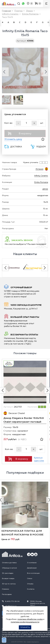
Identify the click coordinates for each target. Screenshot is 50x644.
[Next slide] (45, 268)
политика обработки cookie (30, 619)
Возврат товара (8, 579)
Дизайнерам (32, 568)
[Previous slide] (5, 268)
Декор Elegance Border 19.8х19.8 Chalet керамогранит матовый (24, 420)
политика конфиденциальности (25, 622)
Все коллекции (33, 573)
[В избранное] (43, 139)
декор (45, 189)
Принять (25, 627)
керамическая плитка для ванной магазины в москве (23, 533)
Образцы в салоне (9, 568)
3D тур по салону (9, 584)
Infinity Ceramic (41, 176)
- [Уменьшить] (18, 123)
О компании (32, 563)
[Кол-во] (26, 123)
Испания (39, 169)
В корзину (20, 133)
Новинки (5, 589)
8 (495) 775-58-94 (12, 601)
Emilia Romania (41, 182)
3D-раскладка (8, 573)
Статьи (30, 579)
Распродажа (7, 594)
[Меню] (46, 4)
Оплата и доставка (9, 563)
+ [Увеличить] (34, 123)
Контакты (31, 589)
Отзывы (30, 584)
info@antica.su (11, 606)
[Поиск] (19, 4)
